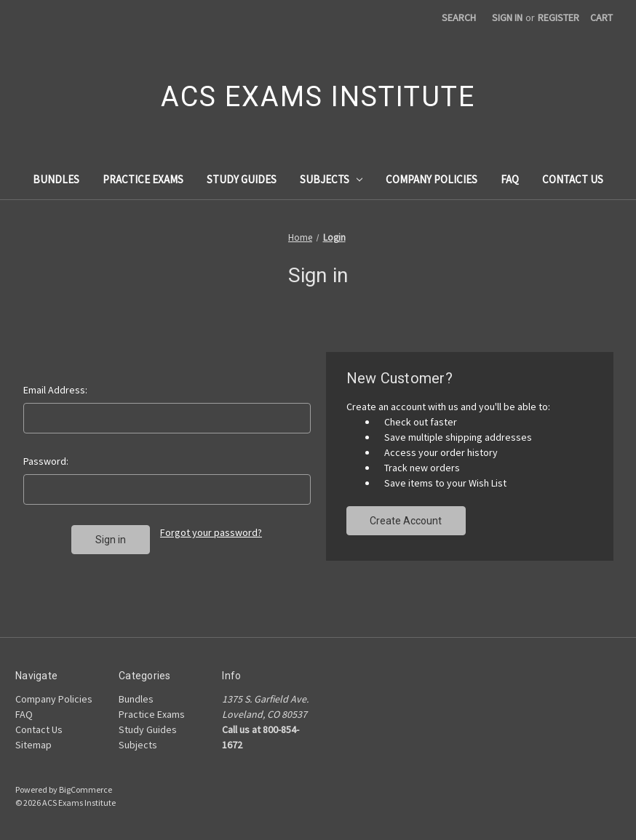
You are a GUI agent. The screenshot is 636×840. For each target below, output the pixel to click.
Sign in (507, 17)
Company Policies (432, 179)
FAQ (510, 179)
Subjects (331, 179)
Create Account (406, 521)
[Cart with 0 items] (601, 18)
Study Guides (242, 179)
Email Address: (55, 390)
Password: (46, 461)
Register (559, 17)
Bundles (56, 179)
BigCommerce (86, 789)
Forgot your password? (211, 532)
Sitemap (33, 745)
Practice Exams (143, 179)
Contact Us (573, 179)
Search (459, 17)
